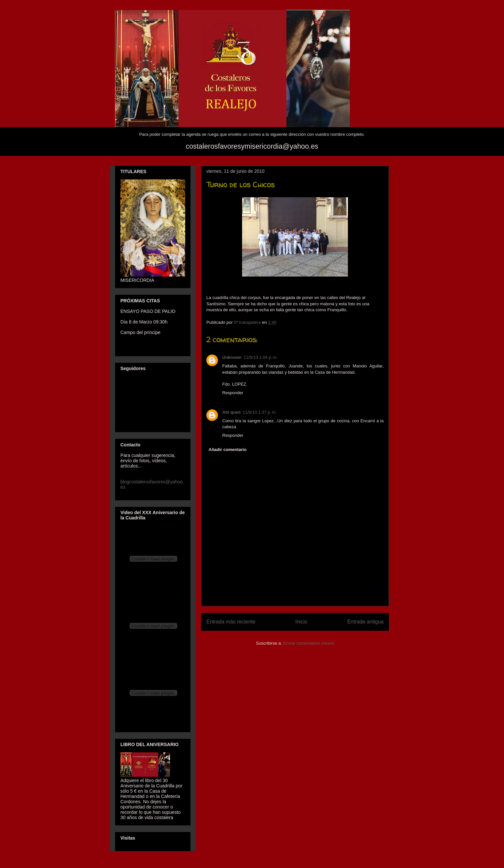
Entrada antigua (365, 622)
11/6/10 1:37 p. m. (260, 412)
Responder (233, 393)
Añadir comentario (228, 450)
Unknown (232, 357)
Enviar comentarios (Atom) (309, 643)
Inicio (301, 622)
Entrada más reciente (231, 622)
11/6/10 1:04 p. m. (261, 357)
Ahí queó (231, 412)
